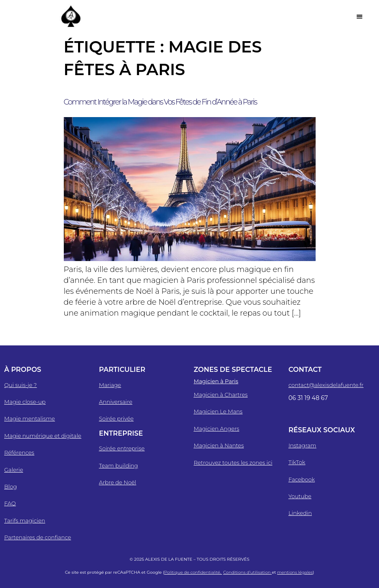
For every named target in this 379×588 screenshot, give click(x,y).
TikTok (297, 462)
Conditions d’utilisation (248, 572)
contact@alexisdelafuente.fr (326, 385)
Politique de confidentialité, (193, 572)
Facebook (302, 479)
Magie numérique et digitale (43, 436)
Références (19, 452)
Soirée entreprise (122, 448)
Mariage (110, 385)
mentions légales (295, 572)
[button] (359, 16)
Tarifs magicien (25, 520)
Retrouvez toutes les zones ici (233, 463)
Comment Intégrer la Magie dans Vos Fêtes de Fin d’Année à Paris (160, 102)
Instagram (302, 445)
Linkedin (300, 513)
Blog (10, 486)
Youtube (300, 496)
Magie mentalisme (30, 418)
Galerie (14, 470)
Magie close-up (25, 402)
